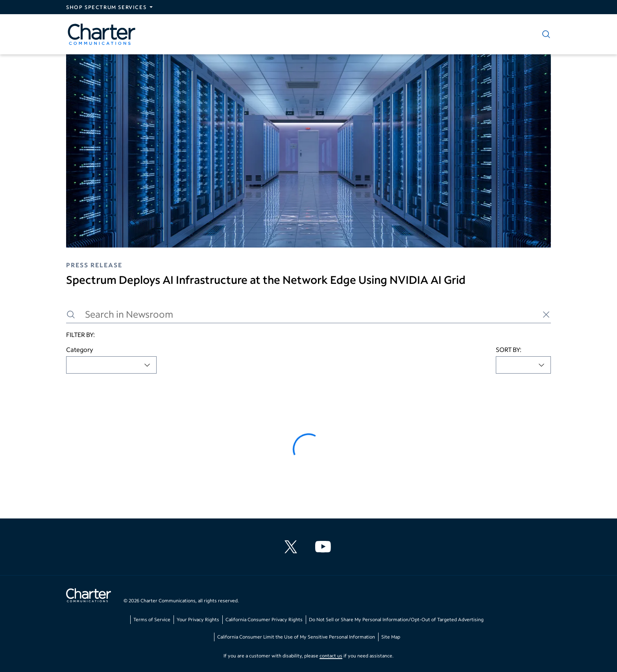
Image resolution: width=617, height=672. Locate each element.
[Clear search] (546, 315)
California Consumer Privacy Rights (264, 619)
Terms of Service (152, 619)
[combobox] (111, 365)
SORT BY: (509, 349)
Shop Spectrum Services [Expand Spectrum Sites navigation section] (106, 7)
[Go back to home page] (89, 596)
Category (80, 349)
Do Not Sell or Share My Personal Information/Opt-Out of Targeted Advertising (396, 619)
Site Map (391, 637)
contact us (331, 656)
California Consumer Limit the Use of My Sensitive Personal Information (296, 637)
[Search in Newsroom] (308, 314)
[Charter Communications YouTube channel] (325, 547)
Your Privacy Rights (198, 619)
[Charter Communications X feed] (292, 547)
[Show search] (545, 34)
